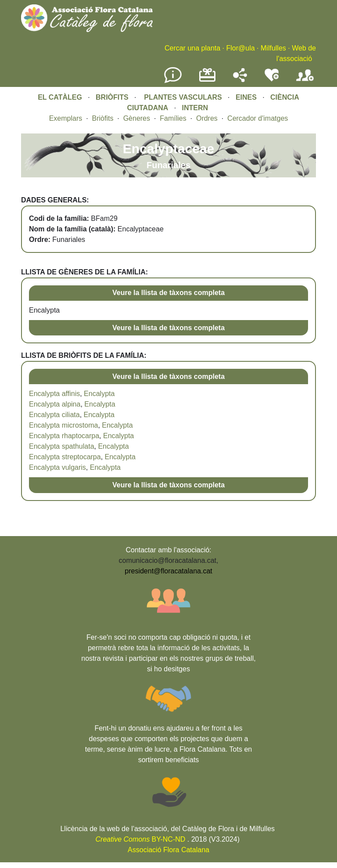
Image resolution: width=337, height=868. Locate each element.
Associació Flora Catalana (168, 850)
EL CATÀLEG (60, 97)
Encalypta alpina (55, 404)
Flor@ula (240, 48)
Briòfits (103, 118)
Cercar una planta (192, 48)
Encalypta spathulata (62, 446)
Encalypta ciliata (54, 415)
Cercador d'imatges (258, 118)
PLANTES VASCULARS (183, 97)
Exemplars (66, 118)
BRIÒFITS (113, 97)
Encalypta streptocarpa (65, 457)
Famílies (173, 118)
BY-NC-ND (141, 839)
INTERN (195, 108)
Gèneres (137, 118)
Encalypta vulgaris (57, 467)
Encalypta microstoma (63, 425)
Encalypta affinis (54, 394)
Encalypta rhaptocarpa (64, 436)
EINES (246, 97)
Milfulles (273, 48)
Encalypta (99, 394)
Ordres (207, 118)
